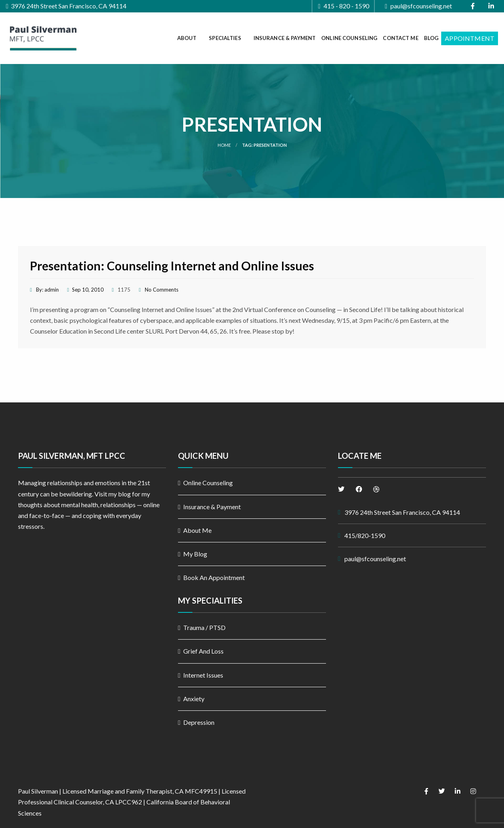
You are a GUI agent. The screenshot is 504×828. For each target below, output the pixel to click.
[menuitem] (190, 38)
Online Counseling (349, 38)
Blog (431, 38)
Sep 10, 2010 (88, 290)
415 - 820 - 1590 (344, 6)
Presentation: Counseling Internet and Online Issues (172, 266)
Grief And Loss (203, 651)
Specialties (225, 38)
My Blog (195, 554)
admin (52, 290)
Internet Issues (203, 675)
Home (224, 145)
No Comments (162, 290)
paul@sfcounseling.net (418, 6)
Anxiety (194, 699)
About (187, 38)
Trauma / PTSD (204, 627)
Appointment (470, 38)
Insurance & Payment (285, 38)
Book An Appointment (214, 577)
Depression (199, 722)
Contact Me (400, 38)
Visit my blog (113, 494)
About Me (197, 530)
